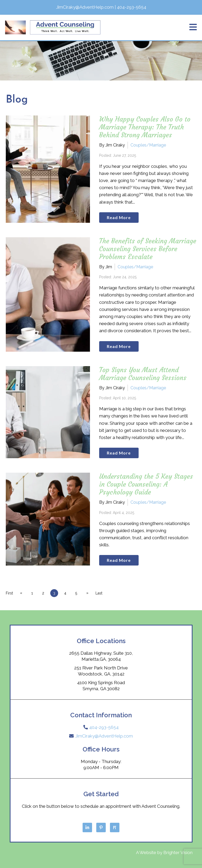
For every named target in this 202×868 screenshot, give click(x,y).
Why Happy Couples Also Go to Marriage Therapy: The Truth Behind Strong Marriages (145, 127)
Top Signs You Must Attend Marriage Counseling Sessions (143, 374)
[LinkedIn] (87, 827)
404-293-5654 (104, 727)
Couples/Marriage (148, 145)
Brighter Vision (178, 852)
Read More (119, 217)
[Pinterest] (101, 827)
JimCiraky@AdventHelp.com (104, 736)
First (9, 593)
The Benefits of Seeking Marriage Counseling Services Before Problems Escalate (148, 249)
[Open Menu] (193, 27)
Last (99, 593)
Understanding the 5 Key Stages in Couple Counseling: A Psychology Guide (146, 484)
